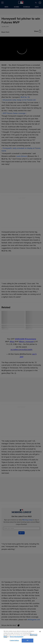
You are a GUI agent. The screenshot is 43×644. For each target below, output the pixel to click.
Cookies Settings (14, 640)
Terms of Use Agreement (16, 637)
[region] (21, 636)
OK (27, 640)
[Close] (40, 632)
